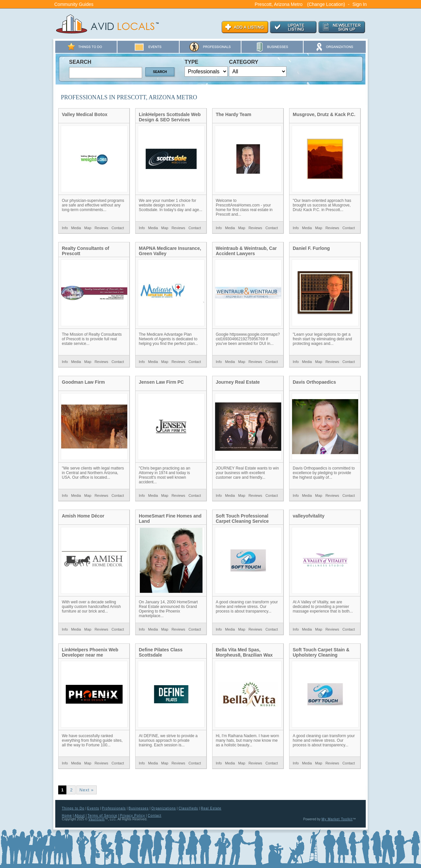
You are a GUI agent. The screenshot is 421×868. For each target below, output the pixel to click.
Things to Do (73, 808)
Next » (87, 790)
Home (67, 816)
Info (65, 228)
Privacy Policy (133, 816)
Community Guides (74, 4)
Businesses (139, 808)
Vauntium (97, 819)
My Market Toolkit (337, 819)
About (80, 816)
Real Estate (211, 808)
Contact (118, 228)
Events (93, 808)
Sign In (359, 4)
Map (88, 228)
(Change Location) (326, 4)
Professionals (114, 808)
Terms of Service (102, 816)
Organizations (164, 808)
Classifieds (188, 808)
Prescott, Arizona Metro (279, 4)
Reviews (101, 228)
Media (76, 228)
